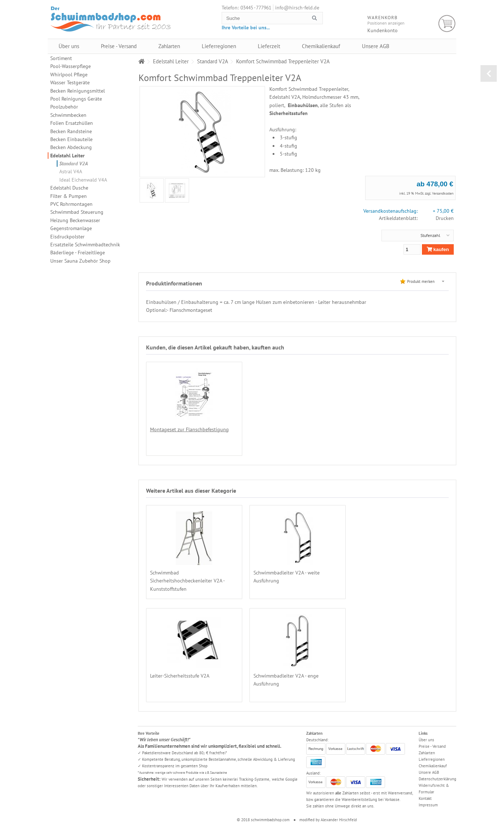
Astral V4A (71, 171)
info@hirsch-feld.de (297, 8)
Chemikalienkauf (321, 46)
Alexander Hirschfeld (339, 820)
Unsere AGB (376, 46)
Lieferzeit (269, 46)
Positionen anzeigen (386, 23)
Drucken (445, 218)
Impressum (428, 805)
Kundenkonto (383, 30)
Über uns (69, 46)
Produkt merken (421, 281)
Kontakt (425, 798)
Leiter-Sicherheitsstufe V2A (378, 573)
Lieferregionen (219, 46)
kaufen (438, 249)
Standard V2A (74, 164)
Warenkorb (447, 24)
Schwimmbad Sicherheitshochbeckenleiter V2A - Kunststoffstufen (187, 581)
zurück (489, 73)
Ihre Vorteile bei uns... (246, 27)
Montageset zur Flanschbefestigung (189, 429)
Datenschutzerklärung (437, 779)
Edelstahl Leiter (67, 156)
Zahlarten (169, 46)
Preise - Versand (119, 46)
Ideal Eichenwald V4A (83, 180)
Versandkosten (443, 193)
